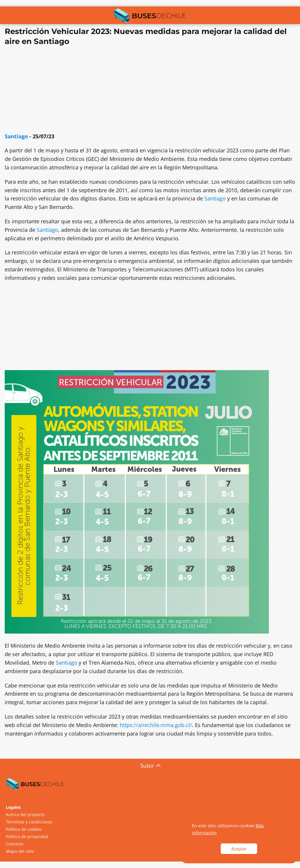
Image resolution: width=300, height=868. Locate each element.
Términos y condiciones (29, 822)
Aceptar (239, 849)
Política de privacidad (27, 836)
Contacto (15, 844)
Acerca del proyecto (25, 815)
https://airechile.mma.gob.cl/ (156, 725)
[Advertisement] (150, 91)
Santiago (16, 136)
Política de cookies (24, 829)
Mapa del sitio (20, 851)
